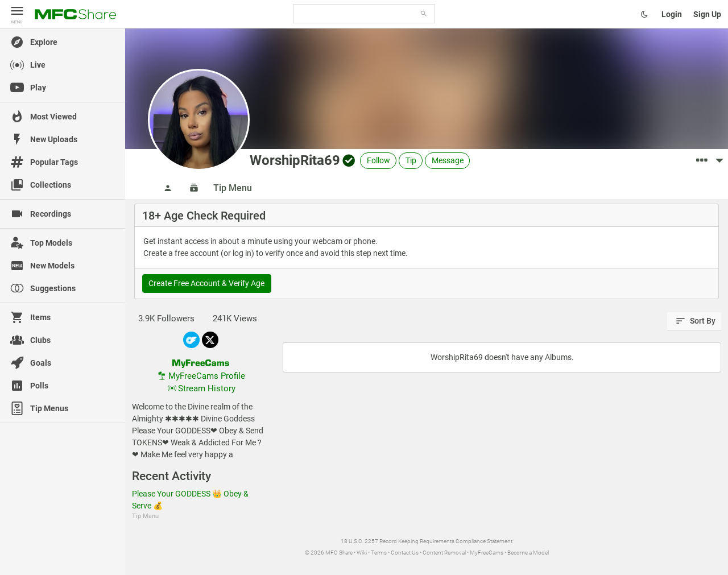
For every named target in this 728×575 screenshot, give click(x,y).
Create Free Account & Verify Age (206, 283)
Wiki (362, 553)
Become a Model (528, 553)
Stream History (201, 388)
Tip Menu (233, 188)
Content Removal (444, 553)
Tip (411, 160)
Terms (379, 553)
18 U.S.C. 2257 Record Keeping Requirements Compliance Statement (427, 541)
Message (448, 160)
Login (672, 14)
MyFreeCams (487, 553)
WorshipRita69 (295, 160)
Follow (379, 160)
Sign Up (707, 14)
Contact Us (405, 553)
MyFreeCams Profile (201, 376)
